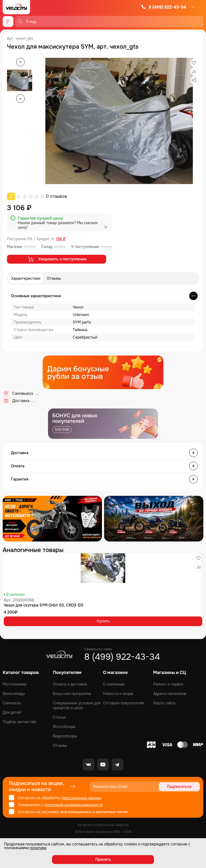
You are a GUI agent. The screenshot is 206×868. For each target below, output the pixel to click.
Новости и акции (118, 694)
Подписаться (179, 787)
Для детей (12, 712)
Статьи (59, 717)
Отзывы (54, 278)
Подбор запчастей (19, 722)
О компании (114, 684)
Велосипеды (14, 694)
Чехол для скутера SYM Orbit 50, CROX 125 (44, 605)
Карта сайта (164, 703)
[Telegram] (117, 765)
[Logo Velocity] (16, 7)
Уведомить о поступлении (57, 259)
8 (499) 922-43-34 (164, 7)
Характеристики (26, 278)
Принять (103, 859)
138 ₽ (61, 239)
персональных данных (81, 798)
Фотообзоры (64, 727)
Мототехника (14, 684)
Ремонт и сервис (168, 684)
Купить (103, 621)
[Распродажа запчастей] (52, 519)
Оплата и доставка (70, 684)
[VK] (89, 765)
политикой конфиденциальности (74, 805)
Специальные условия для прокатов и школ (77, 705)
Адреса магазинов (170, 694)
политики (38, 848)
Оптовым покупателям (124, 703)
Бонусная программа (72, 694)
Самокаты (12, 703)
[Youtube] (103, 765)
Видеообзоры (65, 736)
